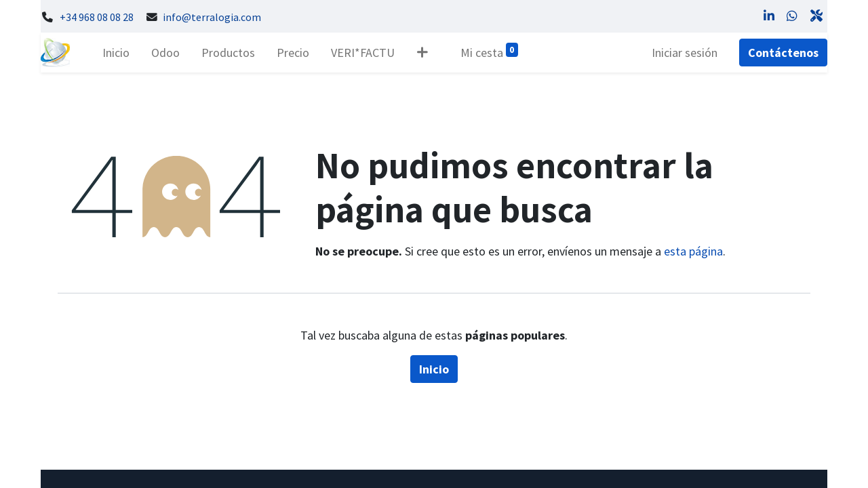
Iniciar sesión (685, 53)
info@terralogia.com (212, 17)
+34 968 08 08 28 (97, 17)
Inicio (434, 369)
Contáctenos (783, 53)
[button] (422, 53)
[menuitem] (116, 53)
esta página (693, 251)
